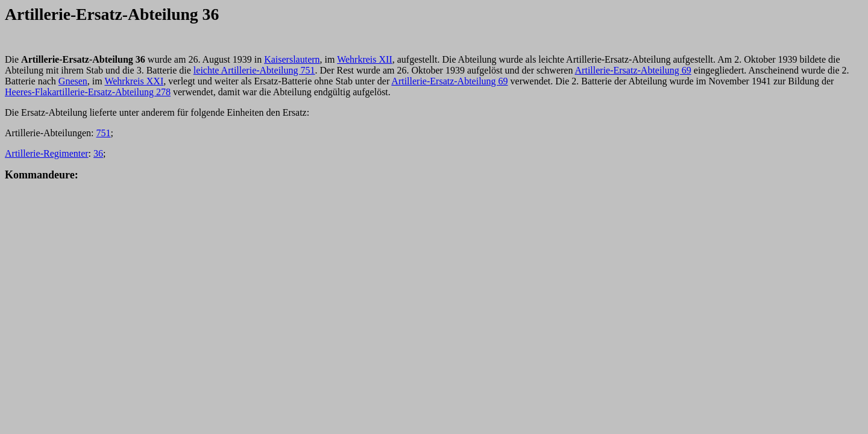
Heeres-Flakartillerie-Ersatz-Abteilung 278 (88, 92)
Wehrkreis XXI (134, 81)
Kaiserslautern (292, 59)
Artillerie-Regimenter (47, 153)
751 (104, 133)
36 (98, 153)
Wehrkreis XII (365, 59)
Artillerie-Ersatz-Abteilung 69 (633, 70)
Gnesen (73, 81)
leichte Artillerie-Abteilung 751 (254, 70)
